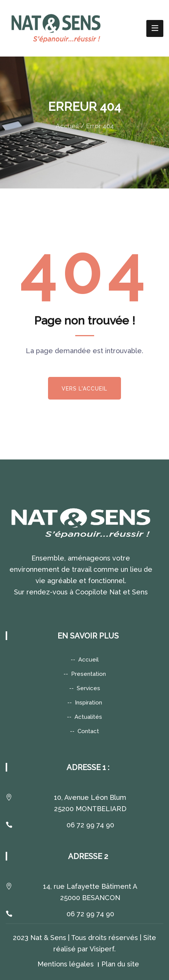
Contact (88, 731)
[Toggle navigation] (155, 28)
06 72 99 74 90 (90, 825)
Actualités (88, 717)
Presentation (88, 674)
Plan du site (120, 964)
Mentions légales (66, 964)
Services (88, 688)
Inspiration (88, 703)
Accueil (67, 126)
